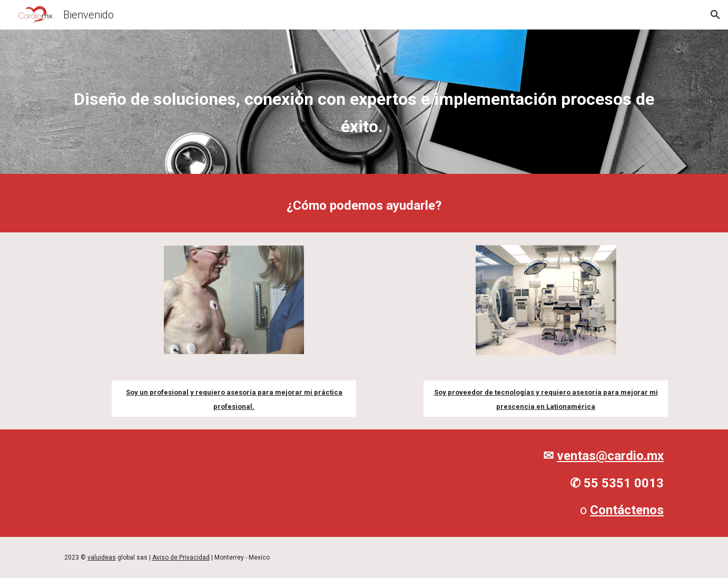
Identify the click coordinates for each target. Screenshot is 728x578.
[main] (364, 104)
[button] (715, 15)
